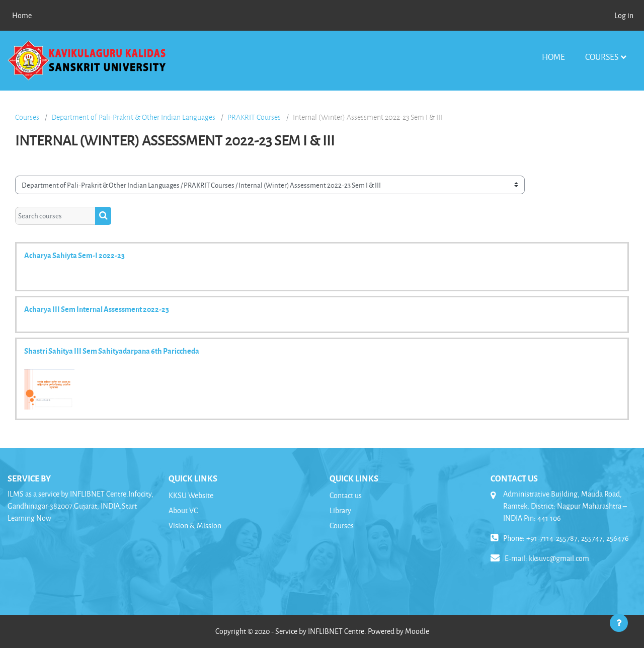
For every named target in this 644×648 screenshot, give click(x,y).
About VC (183, 510)
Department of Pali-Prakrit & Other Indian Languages (133, 117)
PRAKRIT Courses (254, 117)
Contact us (346, 495)
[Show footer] (619, 623)
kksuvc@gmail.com (559, 558)
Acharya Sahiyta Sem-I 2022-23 (74, 255)
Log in (624, 15)
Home (553, 57)
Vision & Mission (195, 525)
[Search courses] (55, 216)
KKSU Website (191, 495)
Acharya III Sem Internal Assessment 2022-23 (97, 309)
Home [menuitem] (22, 15)
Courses (602, 57)
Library (340, 510)
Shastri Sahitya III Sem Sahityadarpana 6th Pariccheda (112, 351)
